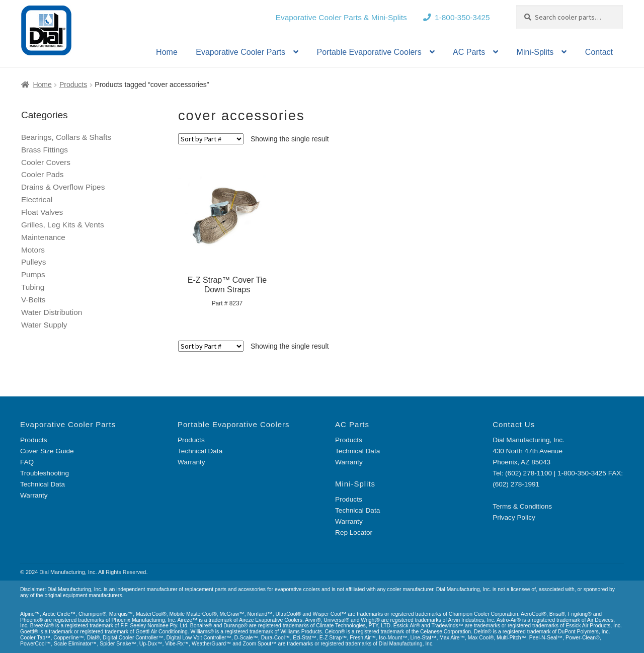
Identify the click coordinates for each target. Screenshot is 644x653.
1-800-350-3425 (462, 17)
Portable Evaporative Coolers (369, 52)
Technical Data (43, 484)
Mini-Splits (535, 52)
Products (73, 85)
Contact (599, 52)
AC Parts (469, 52)
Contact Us (514, 424)
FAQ (27, 462)
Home (167, 52)
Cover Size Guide (47, 451)
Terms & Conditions (522, 506)
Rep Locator (354, 533)
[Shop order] (211, 139)
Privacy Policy (514, 517)
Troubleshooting (45, 473)
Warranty (34, 495)
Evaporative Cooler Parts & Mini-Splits (341, 17)
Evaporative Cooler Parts (240, 52)
